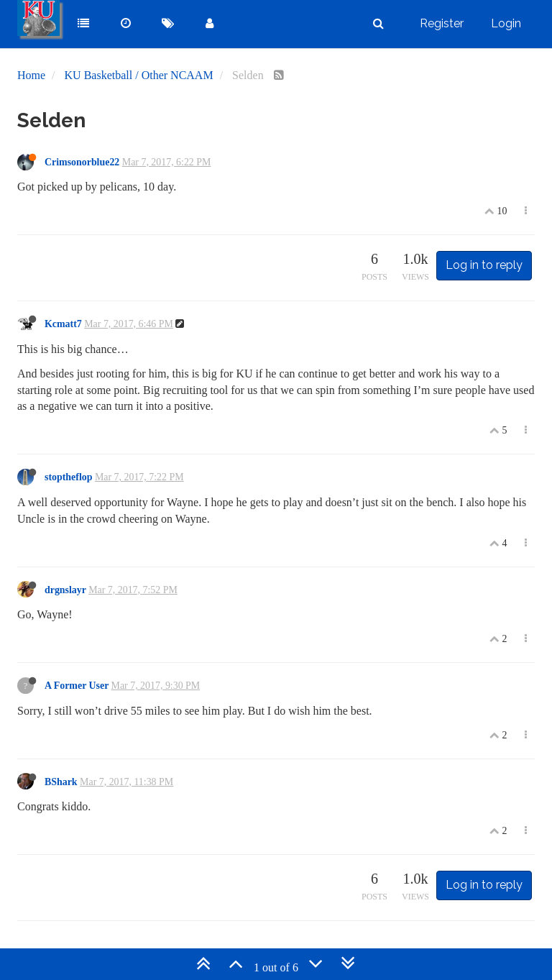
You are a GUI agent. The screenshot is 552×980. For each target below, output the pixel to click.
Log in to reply (484, 265)
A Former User (77, 686)
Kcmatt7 (63, 324)
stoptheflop (68, 477)
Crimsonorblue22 (82, 162)
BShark (61, 782)
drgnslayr (65, 590)
